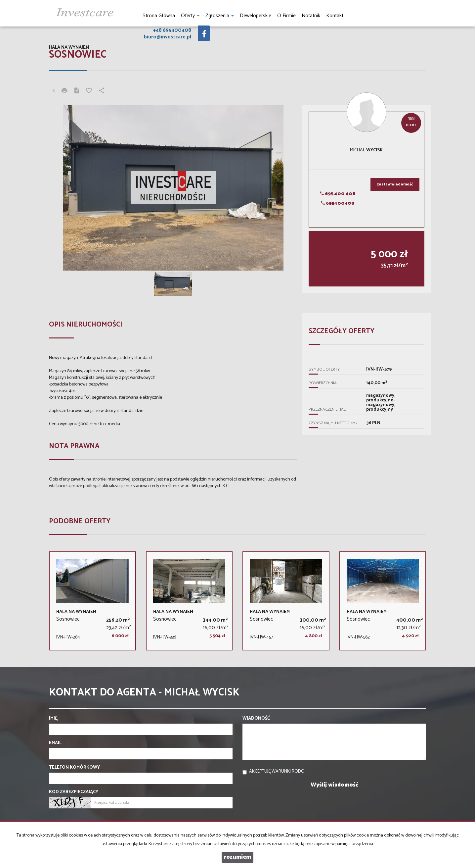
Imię (53, 719)
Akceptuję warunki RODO (277, 771)
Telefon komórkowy (74, 768)
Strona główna (159, 16)
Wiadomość (256, 719)
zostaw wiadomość (395, 184)
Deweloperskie (256, 16)
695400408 (338, 204)
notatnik (311, 16)
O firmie (286, 16)
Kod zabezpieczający (74, 792)
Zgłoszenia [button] (220, 16)
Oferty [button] (190, 16)
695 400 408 (338, 194)
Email (55, 743)
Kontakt (335, 16)
